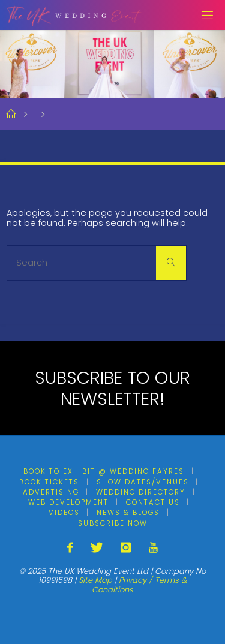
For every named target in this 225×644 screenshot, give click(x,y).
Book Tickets (49, 482)
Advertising (51, 492)
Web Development (68, 502)
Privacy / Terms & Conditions (139, 585)
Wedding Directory (141, 492)
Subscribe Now (113, 523)
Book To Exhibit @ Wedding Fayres (104, 471)
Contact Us (153, 502)
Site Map (95, 580)
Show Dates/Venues (143, 482)
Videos (64, 513)
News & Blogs (128, 513)
